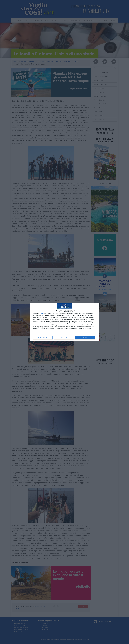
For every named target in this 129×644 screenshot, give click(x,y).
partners (42, 314)
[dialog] (64, 322)
